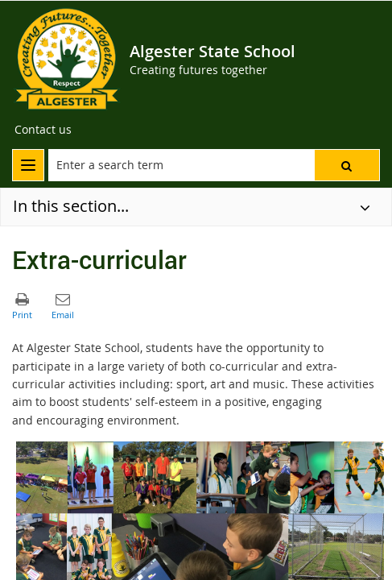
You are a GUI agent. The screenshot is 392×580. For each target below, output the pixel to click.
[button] (347, 165)
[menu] (28, 165)
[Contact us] (43, 130)
